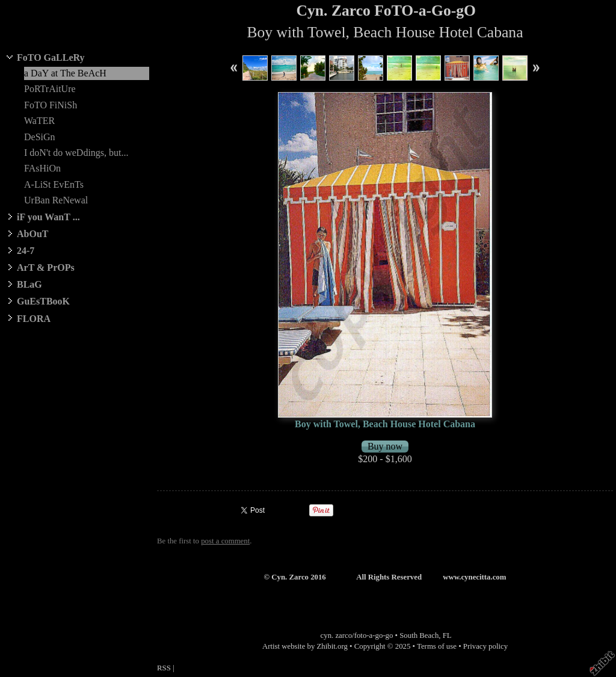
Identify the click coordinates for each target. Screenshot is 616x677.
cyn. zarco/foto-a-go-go (357, 635)
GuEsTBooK (43, 301)
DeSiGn (40, 137)
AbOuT (32, 234)
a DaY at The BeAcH (65, 73)
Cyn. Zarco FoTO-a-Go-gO (386, 11)
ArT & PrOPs (46, 267)
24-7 (26, 251)
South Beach (419, 635)
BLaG (29, 284)
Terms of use (437, 646)
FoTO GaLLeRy (51, 57)
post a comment (225, 541)
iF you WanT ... (48, 217)
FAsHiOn (42, 168)
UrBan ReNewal (56, 200)
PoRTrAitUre (50, 89)
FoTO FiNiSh (51, 105)
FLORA (34, 319)
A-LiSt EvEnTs (54, 184)
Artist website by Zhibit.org (305, 646)
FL (447, 635)
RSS (164, 668)
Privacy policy (485, 646)
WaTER (39, 121)
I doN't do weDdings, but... (76, 153)
